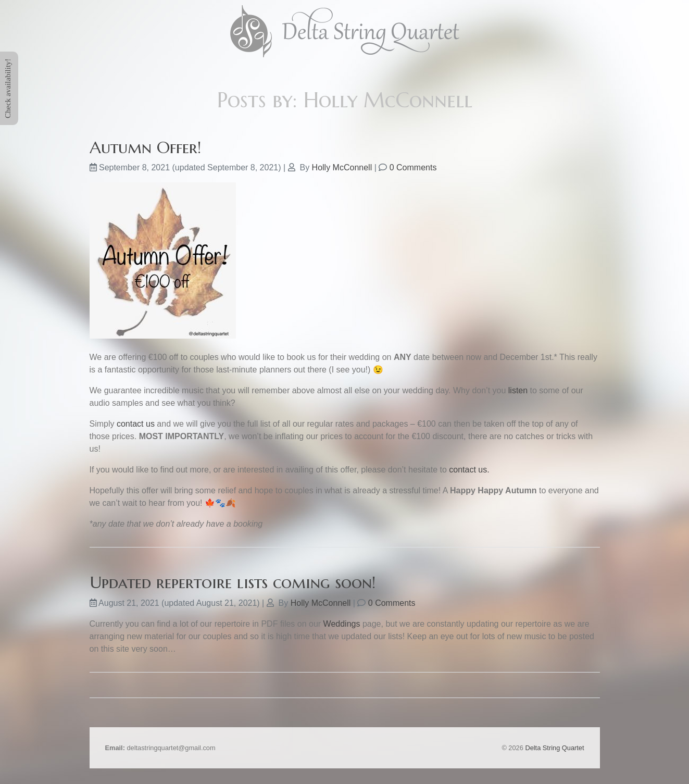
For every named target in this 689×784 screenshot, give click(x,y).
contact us (136, 424)
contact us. (469, 470)
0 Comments (413, 167)
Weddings (342, 624)
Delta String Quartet (554, 748)
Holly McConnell (342, 167)
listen (518, 390)
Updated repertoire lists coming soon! (233, 582)
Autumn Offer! (145, 147)
